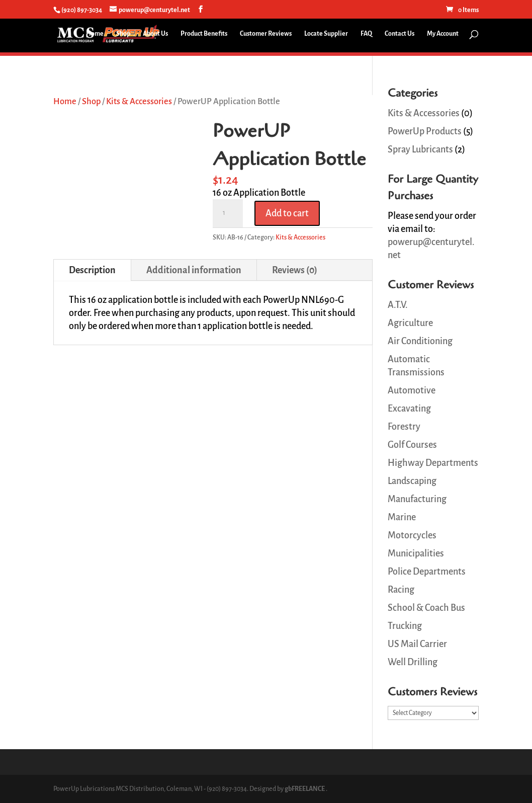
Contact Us (400, 34)
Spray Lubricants (420, 149)
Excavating (409, 409)
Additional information (194, 270)
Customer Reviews (266, 34)
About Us (155, 34)
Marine (402, 517)
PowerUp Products (425, 131)
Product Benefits (204, 34)
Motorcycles (412, 535)
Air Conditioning (420, 341)
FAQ (366, 34)
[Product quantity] (228, 213)
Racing (401, 590)
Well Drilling (413, 662)
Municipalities (416, 553)
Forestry (404, 427)
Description (92, 270)
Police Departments (427, 572)
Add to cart (287, 213)
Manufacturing (417, 499)
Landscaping (412, 481)
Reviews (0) (295, 270)
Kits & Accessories (139, 101)
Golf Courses (412, 445)
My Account (443, 34)
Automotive (412, 390)
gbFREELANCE (305, 789)
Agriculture (410, 323)
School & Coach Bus (426, 608)
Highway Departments (433, 463)
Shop (123, 34)
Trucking (405, 626)
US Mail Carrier (417, 644)
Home (95, 34)
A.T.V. (398, 305)
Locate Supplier (326, 34)
